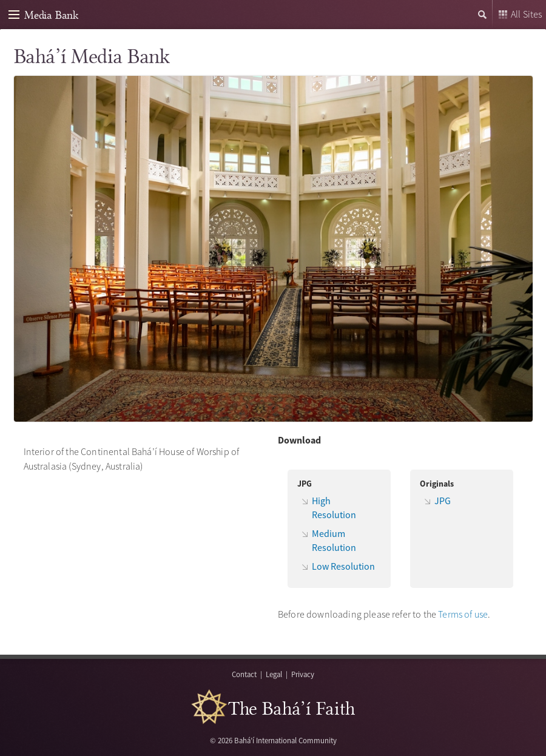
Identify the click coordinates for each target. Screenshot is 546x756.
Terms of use (463, 614)
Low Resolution (343, 566)
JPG (443, 501)
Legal (274, 674)
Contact (244, 674)
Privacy (303, 674)
